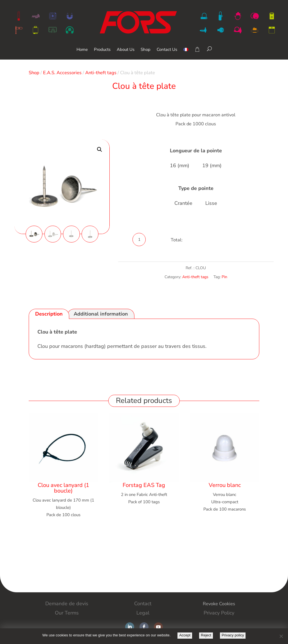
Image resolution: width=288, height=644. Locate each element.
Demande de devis (67, 604)
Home (82, 50)
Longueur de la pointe (196, 151)
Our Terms (67, 613)
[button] (100, 149)
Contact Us (167, 50)
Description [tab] (49, 314)
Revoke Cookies (219, 604)
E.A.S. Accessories (62, 73)
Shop (146, 50)
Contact (143, 604)
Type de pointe (196, 188)
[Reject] (281, 636)
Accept (185, 635)
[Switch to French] (186, 54)
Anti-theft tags (101, 73)
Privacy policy (233, 635)
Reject (206, 635)
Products (102, 50)
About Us (126, 50)
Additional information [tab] (101, 314)
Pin (224, 277)
